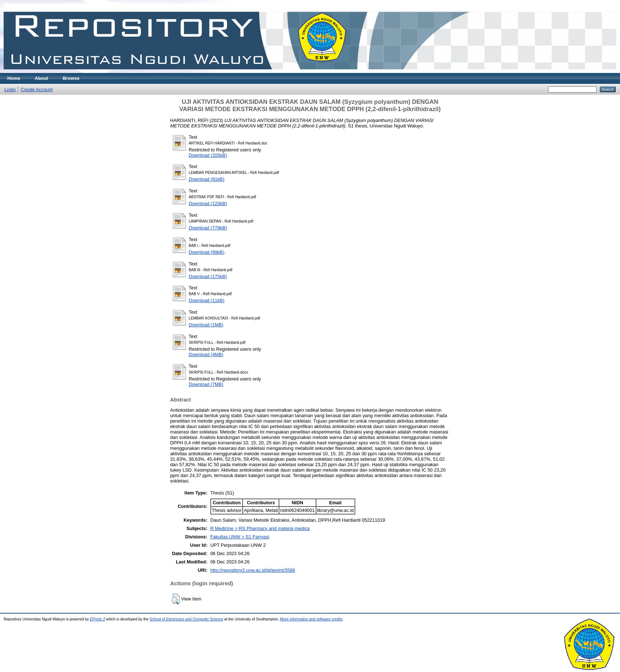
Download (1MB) (206, 325)
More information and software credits (311, 619)
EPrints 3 (97, 619)
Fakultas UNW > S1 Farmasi (240, 537)
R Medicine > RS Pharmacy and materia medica (260, 528)
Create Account (37, 89)
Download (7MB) (206, 384)
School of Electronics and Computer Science (187, 619)
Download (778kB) (208, 228)
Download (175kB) (208, 276)
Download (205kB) (208, 155)
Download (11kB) (207, 300)
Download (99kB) (207, 252)
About (42, 78)
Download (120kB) (208, 203)
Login (10, 89)
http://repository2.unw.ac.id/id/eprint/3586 (253, 570)
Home (14, 78)
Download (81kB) (207, 179)
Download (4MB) (206, 355)
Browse (71, 78)
